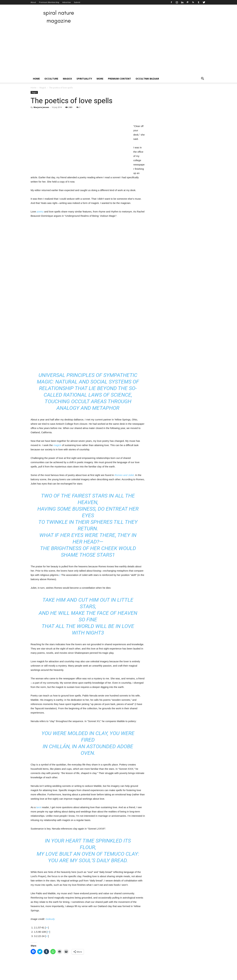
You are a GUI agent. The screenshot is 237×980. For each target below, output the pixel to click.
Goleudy (50, 919)
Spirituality (84, 79)
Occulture (51, 79)
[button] (202, 79)
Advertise (67, 2)
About (33, 2)
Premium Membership (49, 2)
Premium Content (119, 79)
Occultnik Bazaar (147, 79)
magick (57, 445)
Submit (77, 2)
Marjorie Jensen (41, 107)
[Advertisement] (118, 50)
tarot (39, 807)
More (100, 79)
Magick (67, 79)
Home (36, 79)
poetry (40, 212)
